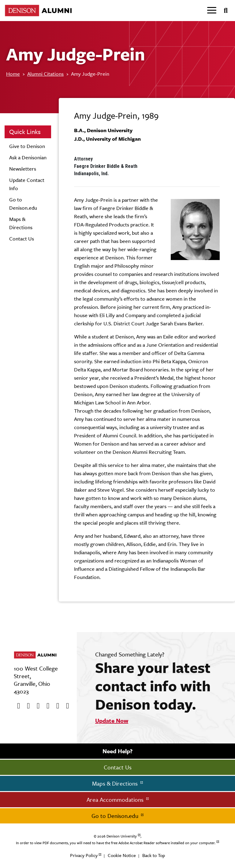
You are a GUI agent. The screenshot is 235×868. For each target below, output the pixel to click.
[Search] (223, 11)
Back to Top (154, 855)
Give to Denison (27, 146)
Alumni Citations (45, 74)
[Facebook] (17, 706)
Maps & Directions (116, 783)
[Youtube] (36, 706)
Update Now (112, 721)
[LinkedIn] (65, 706)
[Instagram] (46, 706)
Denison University (122, 836)
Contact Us (22, 239)
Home (13, 74)
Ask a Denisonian (28, 157)
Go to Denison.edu (116, 816)
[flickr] (56, 706)
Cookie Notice (122, 855)
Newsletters (23, 169)
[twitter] (26, 706)
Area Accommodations (116, 800)
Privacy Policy (84, 855)
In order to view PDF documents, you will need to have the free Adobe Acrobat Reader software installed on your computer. (116, 843)
